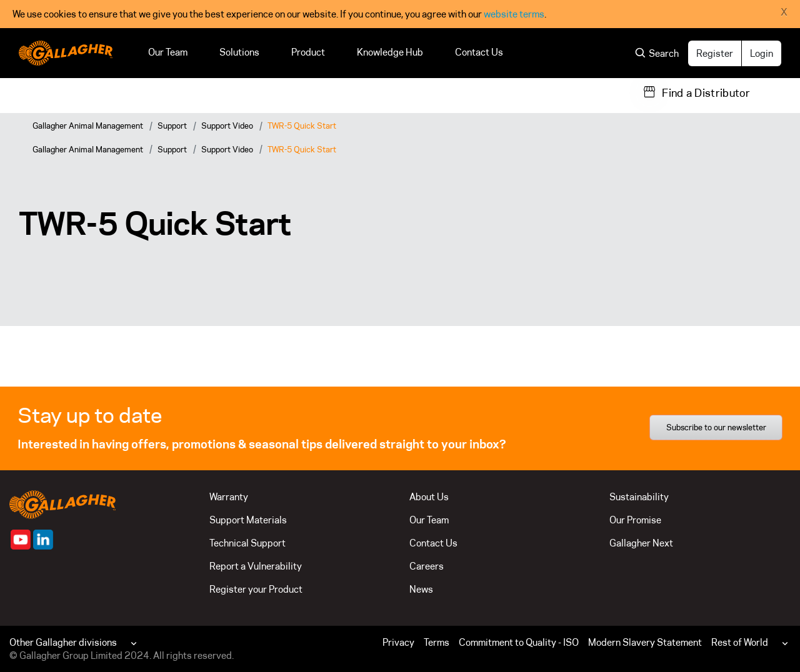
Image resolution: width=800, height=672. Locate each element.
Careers (427, 566)
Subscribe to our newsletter (716, 427)
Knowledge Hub (390, 52)
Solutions (239, 52)
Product (308, 52)
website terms (514, 14)
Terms (437, 642)
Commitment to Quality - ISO (519, 642)
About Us (429, 497)
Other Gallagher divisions (63, 642)
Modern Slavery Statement (645, 642)
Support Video (227, 126)
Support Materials (248, 520)
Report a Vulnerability (256, 566)
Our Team (168, 52)
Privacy (398, 642)
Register (715, 53)
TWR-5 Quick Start (302, 126)
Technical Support (247, 543)
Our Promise (635, 520)
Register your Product (256, 589)
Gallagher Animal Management (88, 126)
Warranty (229, 497)
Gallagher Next (641, 543)
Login (762, 53)
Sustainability (639, 497)
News (421, 589)
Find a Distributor (706, 93)
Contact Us (479, 52)
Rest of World (740, 642)
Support (172, 126)
